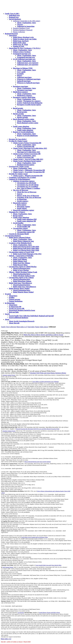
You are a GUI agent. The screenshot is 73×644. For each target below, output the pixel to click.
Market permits (18, 114)
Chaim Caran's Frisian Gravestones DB (27, 154)
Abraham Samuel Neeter (9, 431)
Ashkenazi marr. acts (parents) (28, 65)
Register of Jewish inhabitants (23, 132)
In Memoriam (22, 199)
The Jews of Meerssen (21, 190)
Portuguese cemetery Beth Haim (24, 97)
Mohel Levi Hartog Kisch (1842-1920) (26, 250)
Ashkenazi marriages (24, 77)
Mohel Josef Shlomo (20, 259)
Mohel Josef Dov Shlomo (21, 263)
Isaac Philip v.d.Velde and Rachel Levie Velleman (46, 382)
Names (37, 327)
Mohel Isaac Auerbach (21, 41)
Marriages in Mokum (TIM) (23, 68)
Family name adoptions (21, 126)
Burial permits (18, 108)
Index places (44, 327)
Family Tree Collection (9, 327)
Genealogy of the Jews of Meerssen (29, 197)
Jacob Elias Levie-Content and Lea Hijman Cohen (35, 537)
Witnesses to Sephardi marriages (28, 83)
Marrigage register (24, 207)
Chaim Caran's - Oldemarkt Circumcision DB (29, 170)
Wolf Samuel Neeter (8, 567)
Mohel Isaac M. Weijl (20, 45)
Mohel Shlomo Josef (20, 261)
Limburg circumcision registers (24, 181)
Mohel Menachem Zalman (22, 281)
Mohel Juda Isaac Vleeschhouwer (25, 287)
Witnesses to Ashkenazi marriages (29, 79)
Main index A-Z (22, 327)
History (20, 75)
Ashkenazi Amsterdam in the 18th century (27, 21)
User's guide (21, 72)
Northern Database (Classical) (23, 30)
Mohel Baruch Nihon (20, 265)
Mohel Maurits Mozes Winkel (23, 292)
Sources (20, 194)
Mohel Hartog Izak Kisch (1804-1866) (26, 248)
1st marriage (21, 612)
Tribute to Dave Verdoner (22, 52)
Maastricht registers (20, 203)
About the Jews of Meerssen (27, 192)
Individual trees (14, 15)
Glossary (20, 25)
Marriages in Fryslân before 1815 (29, 152)
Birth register (22, 205)
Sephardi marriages (24, 81)
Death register (22, 208)
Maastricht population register (24, 210)
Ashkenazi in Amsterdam (26, 26)
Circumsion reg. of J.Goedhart (28, 187)
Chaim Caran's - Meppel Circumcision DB (28, 176)
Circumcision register (20, 228)
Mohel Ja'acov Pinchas (21, 270)
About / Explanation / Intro (26, 23)
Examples (20, 74)
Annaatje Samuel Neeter (9, 375)
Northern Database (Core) (21, 28)
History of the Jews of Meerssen (28, 196)
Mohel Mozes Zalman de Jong (23, 241)
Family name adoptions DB (26, 221)
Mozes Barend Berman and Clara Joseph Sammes (38, 462)
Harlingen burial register (26, 165)
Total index (31, 327)
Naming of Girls (19, 46)
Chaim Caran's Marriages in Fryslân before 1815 (30, 148)
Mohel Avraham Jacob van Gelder (25, 39)
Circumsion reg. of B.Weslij (26, 183)
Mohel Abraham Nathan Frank (24, 276)
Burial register (18, 216)
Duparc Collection (19, 32)
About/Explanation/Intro (22, 268)
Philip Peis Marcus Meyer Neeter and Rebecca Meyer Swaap (43, 335)
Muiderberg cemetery (20, 92)
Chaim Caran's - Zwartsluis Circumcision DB (29, 172)
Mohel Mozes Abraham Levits (23, 37)
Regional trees (14, 17)
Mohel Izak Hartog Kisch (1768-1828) (26, 247)
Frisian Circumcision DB (26, 146)
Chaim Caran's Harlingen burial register (27, 161)
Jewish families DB (24, 227)
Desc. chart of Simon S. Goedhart (29, 188)
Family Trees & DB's (12, 14)
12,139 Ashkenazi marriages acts (24, 59)
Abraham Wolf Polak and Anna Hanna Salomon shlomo (48, 373)
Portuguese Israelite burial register (29, 105)
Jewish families (18, 223)
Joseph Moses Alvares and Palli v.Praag (49, 612)
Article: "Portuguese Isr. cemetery (29, 101)
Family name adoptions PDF (27, 219)
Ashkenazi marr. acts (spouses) (28, 63)
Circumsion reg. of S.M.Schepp (28, 185)
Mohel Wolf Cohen (19, 43)
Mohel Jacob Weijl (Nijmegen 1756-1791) (27, 254)
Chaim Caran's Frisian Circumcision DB (27, 143)
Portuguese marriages (21, 86)
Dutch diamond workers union (24, 119)
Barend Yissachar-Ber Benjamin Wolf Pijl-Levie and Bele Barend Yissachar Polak (38, 429)
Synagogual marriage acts (22, 54)
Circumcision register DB (26, 232)
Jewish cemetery (23, 201)
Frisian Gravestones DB (25, 157)
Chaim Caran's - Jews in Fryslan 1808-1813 (28, 159)
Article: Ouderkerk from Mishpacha (30, 103)
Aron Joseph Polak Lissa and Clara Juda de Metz (48, 565)
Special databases (15, 19)
